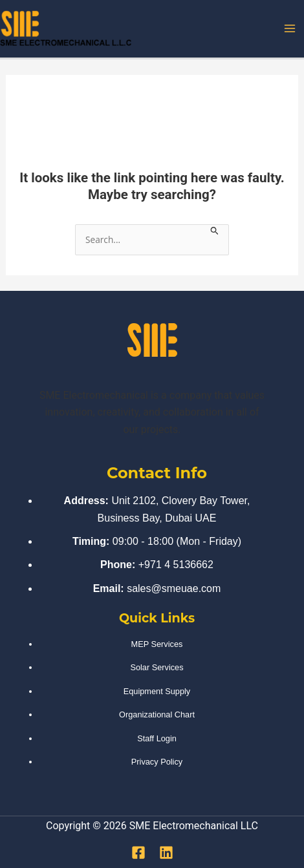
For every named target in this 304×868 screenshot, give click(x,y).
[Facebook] (138, 852)
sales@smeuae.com (174, 588)
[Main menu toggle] (290, 28)
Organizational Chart (157, 715)
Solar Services (157, 667)
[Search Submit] (215, 230)
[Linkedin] (166, 852)
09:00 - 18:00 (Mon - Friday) (177, 541)
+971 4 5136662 (176, 565)
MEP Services (157, 644)
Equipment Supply (157, 691)
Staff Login (157, 738)
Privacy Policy (157, 762)
